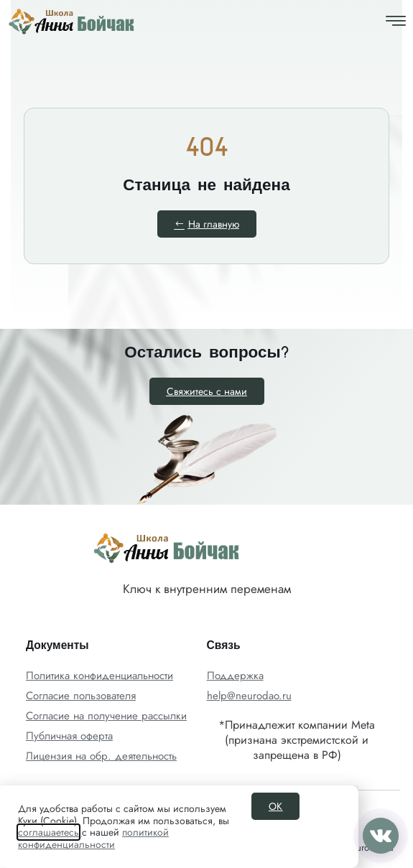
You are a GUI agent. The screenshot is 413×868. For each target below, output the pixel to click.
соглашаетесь (48, 832)
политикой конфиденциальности (93, 838)
